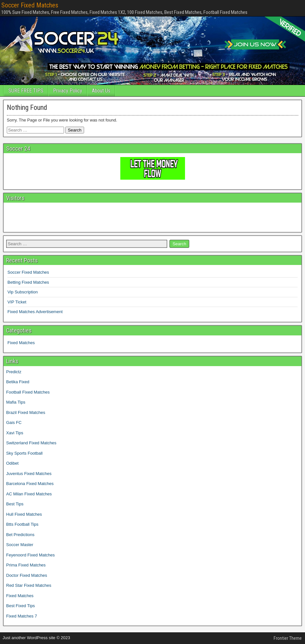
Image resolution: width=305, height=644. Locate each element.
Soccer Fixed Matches (30, 5)
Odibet (12, 463)
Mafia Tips (16, 402)
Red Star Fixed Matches (29, 585)
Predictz (14, 372)
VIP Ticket (17, 302)
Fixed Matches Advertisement (35, 312)
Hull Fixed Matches (24, 514)
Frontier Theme (288, 638)
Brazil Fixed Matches (26, 412)
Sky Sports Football (24, 453)
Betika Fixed (18, 382)
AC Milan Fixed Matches (29, 494)
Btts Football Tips (22, 524)
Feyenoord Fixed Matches (30, 555)
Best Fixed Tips (21, 606)
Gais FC (14, 422)
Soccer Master (20, 545)
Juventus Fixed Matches (29, 474)
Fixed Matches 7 (22, 616)
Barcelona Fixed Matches (30, 484)
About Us (101, 91)
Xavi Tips (15, 433)
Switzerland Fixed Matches (31, 443)
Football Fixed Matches (28, 392)
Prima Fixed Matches (26, 565)
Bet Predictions (20, 535)
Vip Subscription (23, 292)
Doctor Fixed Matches (27, 575)
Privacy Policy (68, 91)
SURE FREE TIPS (26, 91)
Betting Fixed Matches (28, 282)
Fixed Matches (21, 343)
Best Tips (15, 504)
